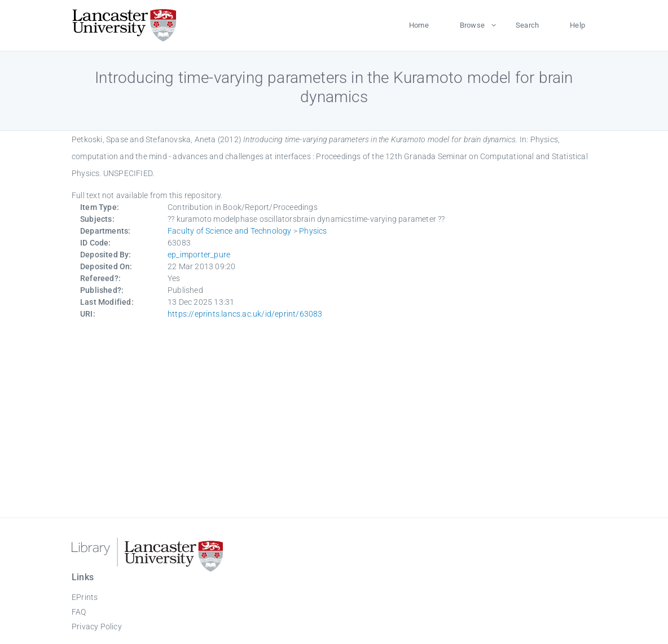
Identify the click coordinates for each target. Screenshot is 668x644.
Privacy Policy (97, 627)
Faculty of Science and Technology (230, 231)
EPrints (85, 597)
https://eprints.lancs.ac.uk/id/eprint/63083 (245, 314)
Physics (313, 231)
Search (527, 25)
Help (577, 25)
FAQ (79, 612)
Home (419, 25)
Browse (472, 25)
